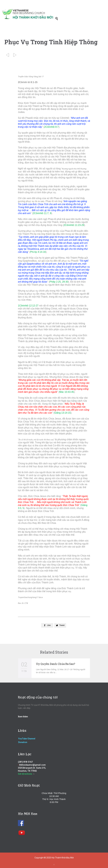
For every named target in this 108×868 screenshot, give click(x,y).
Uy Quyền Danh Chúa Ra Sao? (56, 664)
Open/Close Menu (6, 9)
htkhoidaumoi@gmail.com (32, 765)
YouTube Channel (27, 739)
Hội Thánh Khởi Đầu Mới (63, 858)
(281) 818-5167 (25, 762)
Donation (23, 742)
